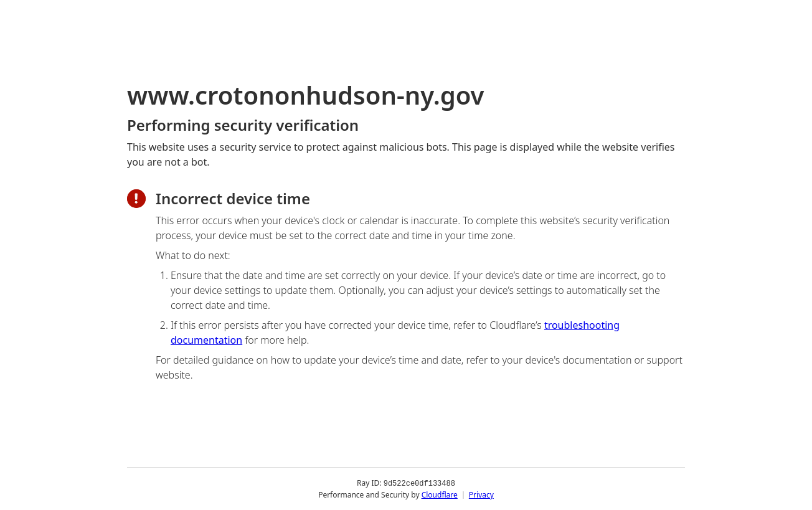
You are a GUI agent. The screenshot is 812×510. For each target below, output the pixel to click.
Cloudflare (440, 494)
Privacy (481, 494)
